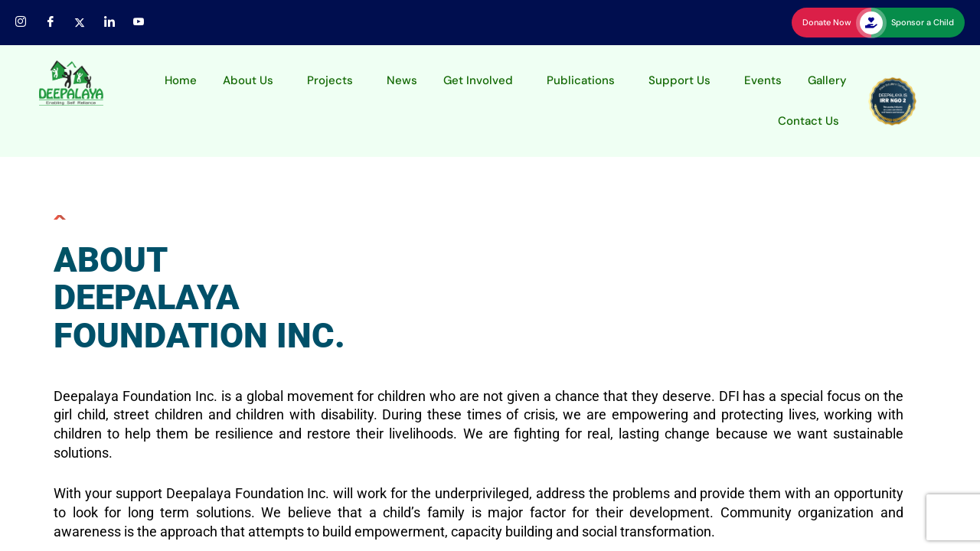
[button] (252, 81)
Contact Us (808, 121)
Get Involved (478, 80)
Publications (581, 80)
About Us (248, 80)
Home (181, 80)
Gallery (827, 80)
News (402, 80)
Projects (330, 80)
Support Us (679, 80)
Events (763, 80)
